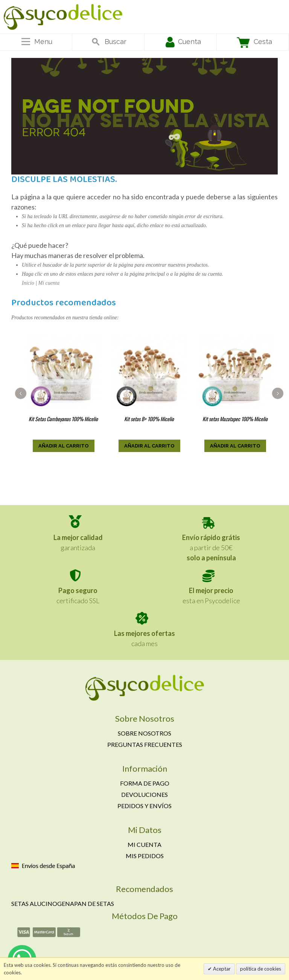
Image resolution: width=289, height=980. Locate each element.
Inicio (28, 283)
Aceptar (221, 969)
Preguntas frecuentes (145, 744)
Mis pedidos (145, 856)
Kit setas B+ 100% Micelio (149, 419)
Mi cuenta (49, 283)
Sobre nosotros (144, 733)
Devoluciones (144, 794)
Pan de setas (94, 903)
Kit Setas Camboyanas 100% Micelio (63, 419)
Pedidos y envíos (144, 806)
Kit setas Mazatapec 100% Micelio (235, 419)
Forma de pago (145, 783)
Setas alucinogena (43, 903)
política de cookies (261, 969)
